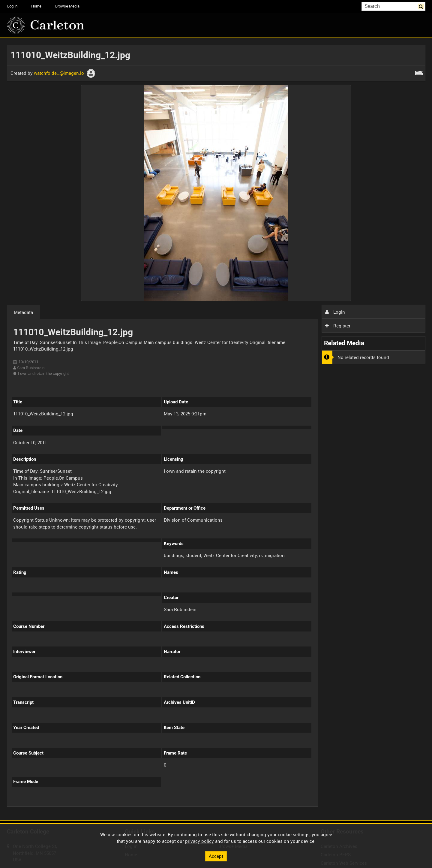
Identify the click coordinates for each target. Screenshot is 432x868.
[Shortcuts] (419, 72)
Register (338, 326)
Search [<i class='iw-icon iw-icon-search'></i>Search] (422, 6)
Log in (12, 6)
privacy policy (199, 841)
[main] (216, 429)
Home (36, 6)
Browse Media (67, 6)
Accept (216, 856)
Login (335, 312)
